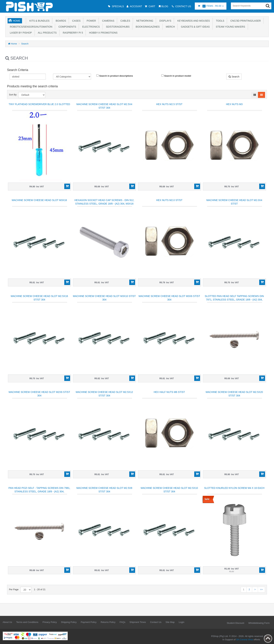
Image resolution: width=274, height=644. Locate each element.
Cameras (108, 21)
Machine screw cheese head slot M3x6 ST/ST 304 (169, 298)
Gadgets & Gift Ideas (195, 27)
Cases (76, 21)
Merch (170, 27)
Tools (219, 21)
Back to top (268, 639)
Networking (144, 21)
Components (67, 27)
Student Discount (236, 623)
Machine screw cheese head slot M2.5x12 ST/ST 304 (104, 394)
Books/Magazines (147, 27)
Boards (60, 21)
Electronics (90, 27)
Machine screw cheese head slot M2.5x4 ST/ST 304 (104, 106)
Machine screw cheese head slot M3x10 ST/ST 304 (104, 298)
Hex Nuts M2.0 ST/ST (169, 200)
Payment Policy (89, 622)
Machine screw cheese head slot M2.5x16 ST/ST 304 (39, 298)
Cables (125, 21)
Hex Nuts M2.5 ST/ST (169, 104)
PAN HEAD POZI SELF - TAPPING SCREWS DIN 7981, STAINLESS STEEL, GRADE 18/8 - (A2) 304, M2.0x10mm (39, 491)
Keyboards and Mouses (193, 21)
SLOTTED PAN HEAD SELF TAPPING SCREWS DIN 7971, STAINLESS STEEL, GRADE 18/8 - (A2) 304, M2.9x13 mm (234, 300)
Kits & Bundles (39, 21)
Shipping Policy (69, 622)
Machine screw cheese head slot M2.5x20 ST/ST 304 (234, 394)
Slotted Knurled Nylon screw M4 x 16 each (234, 488)
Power (91, 21)
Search (25, 44)
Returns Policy (108, 622)
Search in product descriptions (115, 76)
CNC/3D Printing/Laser (245, 21)
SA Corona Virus (245, 640)
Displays (165, 21)
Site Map (170, 622)
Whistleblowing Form (259, 623)
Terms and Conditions (27, 622)
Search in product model (176, 76)
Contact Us (156, 622)
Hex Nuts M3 (234, 104)
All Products (47, 33)
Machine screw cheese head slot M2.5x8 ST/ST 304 (104, 490)
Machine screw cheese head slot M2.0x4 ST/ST (234, 202)
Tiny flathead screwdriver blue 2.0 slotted (39, 104)
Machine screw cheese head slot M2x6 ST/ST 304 (39, 394)
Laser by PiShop (20, 33)
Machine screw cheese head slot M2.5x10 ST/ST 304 (169, 490)
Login (182, 622)
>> (261, 589)
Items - (211, 6)
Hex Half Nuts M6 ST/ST (169, 392)
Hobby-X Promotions (103, 33)
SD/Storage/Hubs (117, 27)
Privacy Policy (50, 622)
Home (17, 21)
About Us (7, 622)
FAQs (122, 622)
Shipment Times (138, 622)
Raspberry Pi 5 (72, 33)
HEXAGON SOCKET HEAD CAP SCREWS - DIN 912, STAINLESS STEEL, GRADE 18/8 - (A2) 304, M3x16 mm (104, 204)
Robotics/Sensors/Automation (30, 27)
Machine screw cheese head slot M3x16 (39, 200)
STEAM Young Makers (230, 27)
